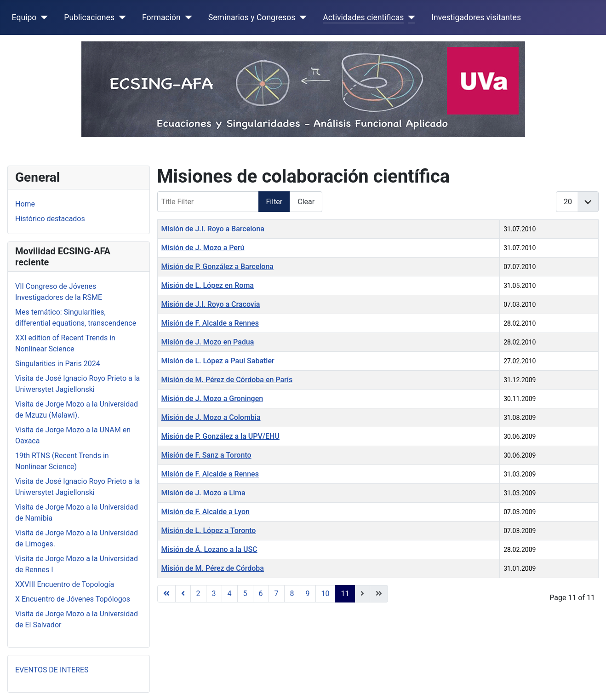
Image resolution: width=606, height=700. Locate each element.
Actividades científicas (363, 17)
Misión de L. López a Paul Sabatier (218, 361)
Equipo (24, 17)
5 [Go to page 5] (245, 594)
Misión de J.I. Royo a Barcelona (213, 229)
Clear (306, 202)
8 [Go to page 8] (292, 594)
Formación (161, 17)
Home (25, 204)
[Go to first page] (166, 594)
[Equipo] (42, 17)
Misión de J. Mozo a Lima (203, 493)
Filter (274, 202)
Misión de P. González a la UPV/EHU (220, 436)
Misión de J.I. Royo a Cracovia (211, 304)
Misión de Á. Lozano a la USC (209, 549)
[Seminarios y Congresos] (301, 17)
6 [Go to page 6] (261, 594)
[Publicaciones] (120, 17)
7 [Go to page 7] (277, 594)
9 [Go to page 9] (308, 594)
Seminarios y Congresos (252, 17)
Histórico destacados (50, 219)
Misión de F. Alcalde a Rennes (210, 323)
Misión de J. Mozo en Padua (208, 342)
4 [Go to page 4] (230, 594)
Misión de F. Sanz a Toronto (206, 455)
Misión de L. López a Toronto (209, 531)
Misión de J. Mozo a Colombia (211, 417)
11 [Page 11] (345, 594)
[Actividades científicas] (409, 17)
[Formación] (186, 17)
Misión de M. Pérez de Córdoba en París (227, 380)
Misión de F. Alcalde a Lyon (206, 512)
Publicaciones (89, 17)
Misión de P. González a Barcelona (217, 267)
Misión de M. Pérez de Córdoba (213, 568)
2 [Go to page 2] (198, 594)
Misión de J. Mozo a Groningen (212, 399)
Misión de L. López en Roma (208, 285)
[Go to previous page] (183, 594)
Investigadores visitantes (476, 17)
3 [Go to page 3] (214, 594)
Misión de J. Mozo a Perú (203, 248)
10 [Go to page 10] (326, 594)
